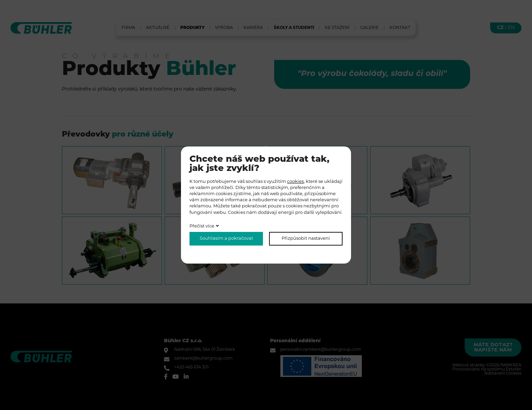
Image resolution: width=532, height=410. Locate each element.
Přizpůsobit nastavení (306, 239)
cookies (295, 182)
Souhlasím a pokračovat (226, 239)
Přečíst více (202, 226)
